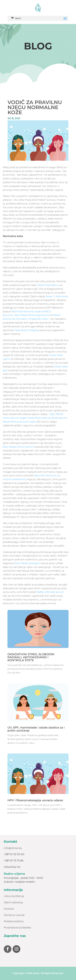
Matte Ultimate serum (50, 592)
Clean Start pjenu (48, 285)
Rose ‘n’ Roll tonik (57, 296)
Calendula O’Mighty (26, 330)
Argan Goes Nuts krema (35, 418)
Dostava (9, 909)
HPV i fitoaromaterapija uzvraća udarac (35, 800)
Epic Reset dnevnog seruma (32, 315)
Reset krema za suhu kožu (19, 422)
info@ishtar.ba (13, 848)
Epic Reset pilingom (28, 563)
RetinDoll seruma (22, 311)
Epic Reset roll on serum (19, 447)
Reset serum (59, 418)
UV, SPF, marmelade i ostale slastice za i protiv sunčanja (36, 729)
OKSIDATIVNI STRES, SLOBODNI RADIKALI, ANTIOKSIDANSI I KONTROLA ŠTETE (31, 657)
